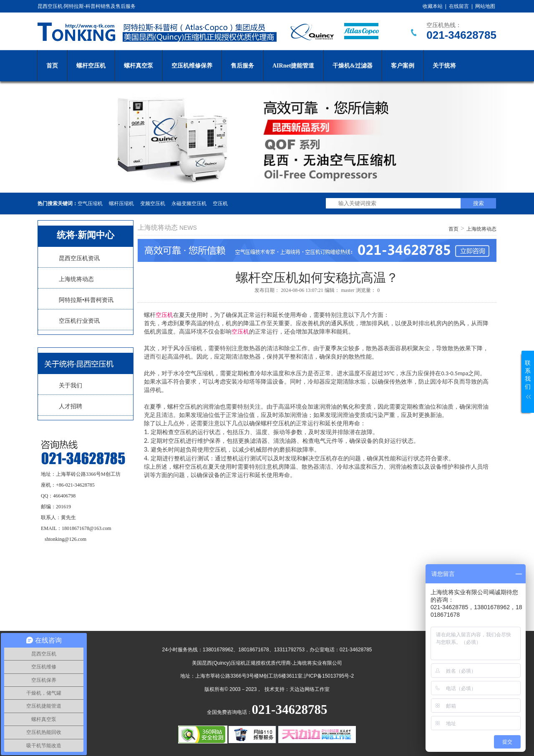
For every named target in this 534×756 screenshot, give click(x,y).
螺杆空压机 (91, 66)
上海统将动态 (76, 279)
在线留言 (459, 6)
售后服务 (242, 66)
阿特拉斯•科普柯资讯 (86, 300)
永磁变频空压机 (189, 203)
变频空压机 (153, 203)
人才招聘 (71, 406)
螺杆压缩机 (121, 203)
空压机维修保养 (192, 66)
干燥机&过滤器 (353, 66)
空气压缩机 (90, 203)
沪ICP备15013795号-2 (329, 676)
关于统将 (444, 66)
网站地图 (485, 6)
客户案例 (403, 66)
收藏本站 (433, 6)
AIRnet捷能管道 (293, 66)
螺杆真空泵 (139, 66)
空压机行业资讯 (79, 321)
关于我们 (71, 386)
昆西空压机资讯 (79, 258)
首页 (52, 66)
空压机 (220, 203)
